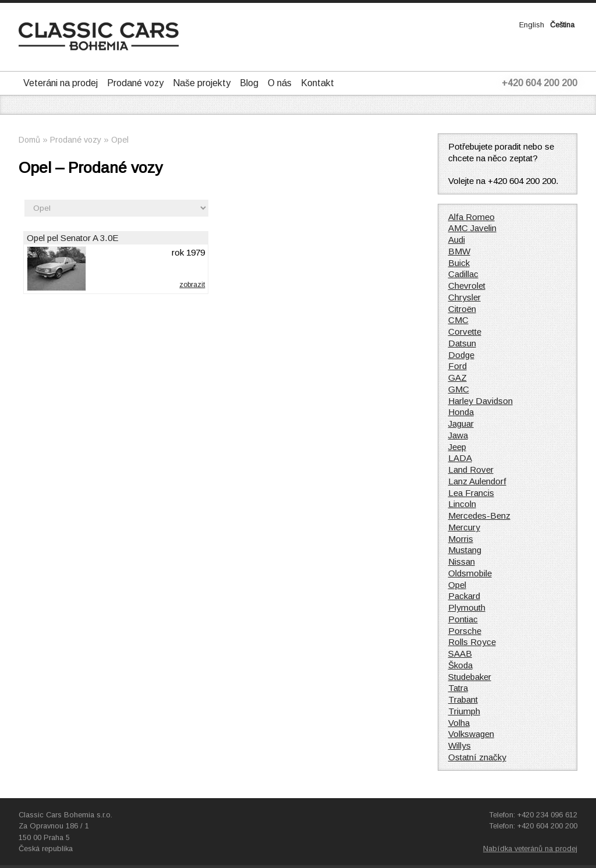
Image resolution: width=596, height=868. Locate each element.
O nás (280, 83)
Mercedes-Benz (479, 516)
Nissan (462, 561)
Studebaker (470, 677)
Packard (464, 596)
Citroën (462, 309)
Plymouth (467, 607)
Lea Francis (471, 493)
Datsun (462, 343)
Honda (461, 412)
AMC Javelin (472, 228)
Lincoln (462, 504)
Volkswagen (471, 734)
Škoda (460, 665)
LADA (460, 458)
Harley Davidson (480, 401)
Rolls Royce (472, 642)
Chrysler (464, 297)
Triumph (464, 711)
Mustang (465, 550)
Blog (249, 83)
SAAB (460, 653)
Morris (461, 539)
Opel (120, 140)
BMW (459, 251)
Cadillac (463, 274)
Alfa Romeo (471, 217)
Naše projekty (202, 83)
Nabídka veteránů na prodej (530, 848)
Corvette (465, 332)
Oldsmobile (470, 573)
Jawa (458, 435)
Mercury (464, 527)
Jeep (457, 447)
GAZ (457, 378)
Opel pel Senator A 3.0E (73, 238)
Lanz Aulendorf (477, 481)
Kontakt (317, 83)
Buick (459, 263)
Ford (457, 366)
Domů (29, 140)
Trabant (463, 699)
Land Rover (471, 470)
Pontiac (463, 619)
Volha (459, 723)
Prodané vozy (135, 83)
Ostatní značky (477, 757)
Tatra (458, 688)
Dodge (461, 355)
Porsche (465, 631)
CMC (458, 320)
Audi (457, 240)
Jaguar (461, 424)
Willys (460, 745)
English (532, 25)
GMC (459, 389)
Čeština (562, 25)
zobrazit (192, 285)
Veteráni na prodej (61, 83)
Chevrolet (467, 286)
